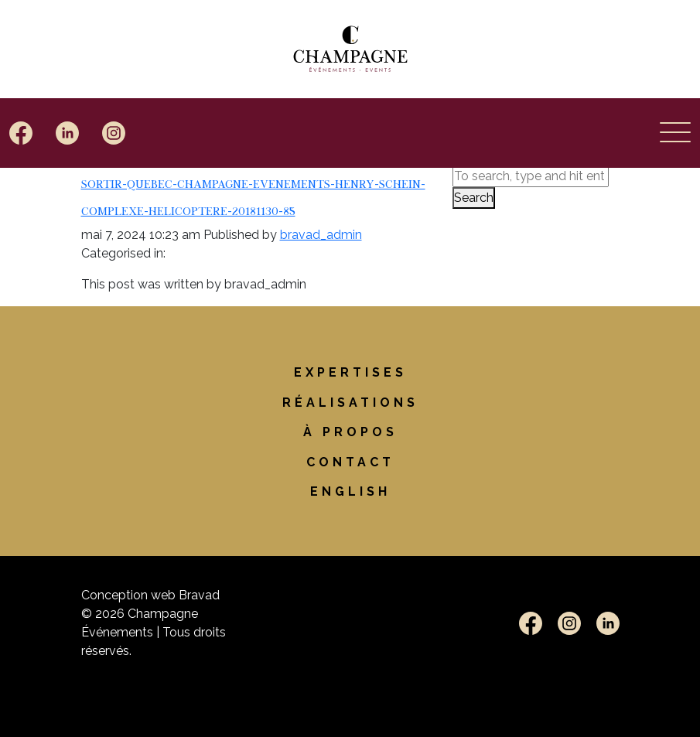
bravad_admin (321, 235)
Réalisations (350, 403)
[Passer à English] (350, 491)
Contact (350, 462)
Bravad (199, 595)
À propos (350, 432)
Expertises (350, 372)
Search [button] (474, 198)
